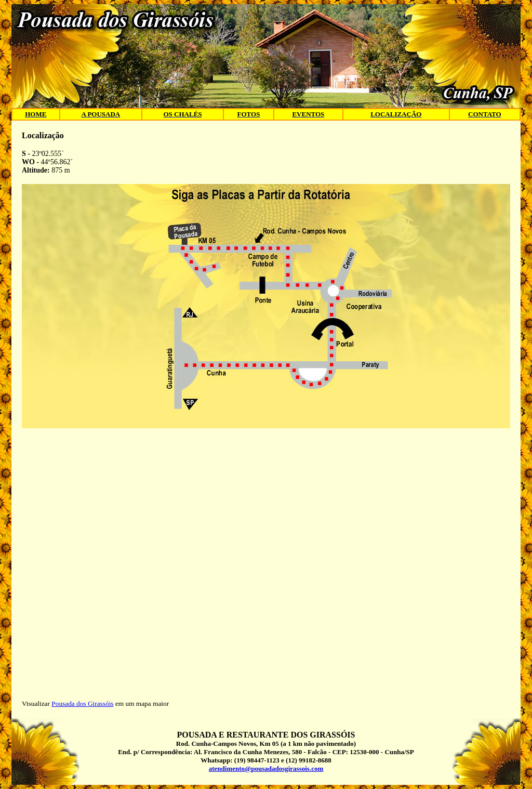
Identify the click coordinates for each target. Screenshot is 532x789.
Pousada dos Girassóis (82, 703)
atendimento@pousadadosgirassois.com (266, 768)
